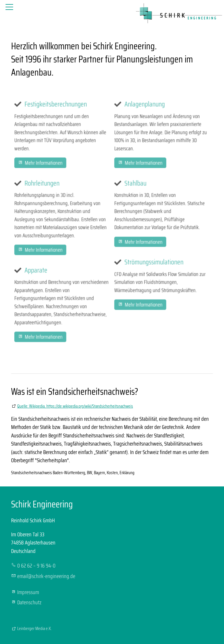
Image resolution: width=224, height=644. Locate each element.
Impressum (28, 592)
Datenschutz (29, 602)
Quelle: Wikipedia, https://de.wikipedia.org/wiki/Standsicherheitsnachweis (75, 406)
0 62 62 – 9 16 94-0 (36, 566)
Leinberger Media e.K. (34, 629)
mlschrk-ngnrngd (46, 576)
